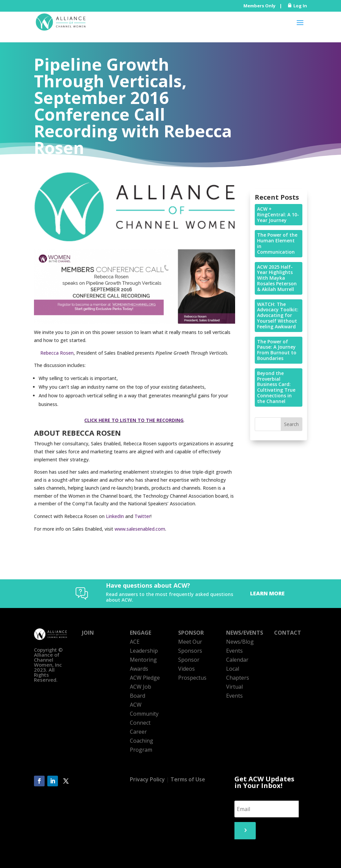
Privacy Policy (147, 779)
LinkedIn (115, 516)
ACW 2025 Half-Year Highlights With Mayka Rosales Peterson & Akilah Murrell (277, 278)
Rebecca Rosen (57, 353)
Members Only (259, 6)
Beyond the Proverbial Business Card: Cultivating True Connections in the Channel (276, 387)
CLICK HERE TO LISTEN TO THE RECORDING (134, 420)
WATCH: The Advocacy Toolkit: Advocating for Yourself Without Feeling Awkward (278, 315)
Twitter (143, 516)
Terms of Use (188, 779)
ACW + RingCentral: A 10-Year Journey (278, 214)
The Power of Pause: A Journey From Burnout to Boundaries (277, 350)
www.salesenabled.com (140, 529)
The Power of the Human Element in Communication (277, 243)
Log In (300, 6)
